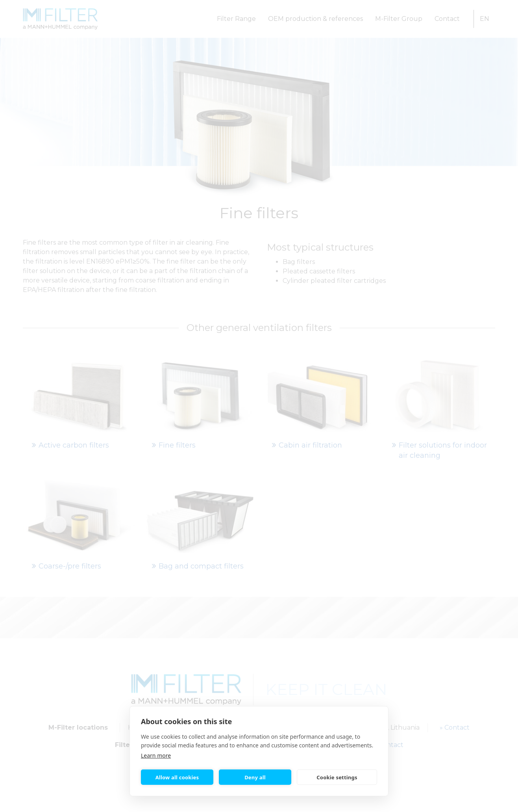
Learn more (156, 755)
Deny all (255, 777)
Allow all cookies (177, 777)
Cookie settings (337, 777)
